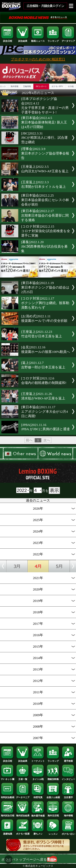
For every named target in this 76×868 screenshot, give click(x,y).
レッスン (53, 833)
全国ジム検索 (53, 796)
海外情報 (14, 86)
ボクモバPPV (57, 86)
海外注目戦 (53, 815)
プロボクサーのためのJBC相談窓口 (38, 59)
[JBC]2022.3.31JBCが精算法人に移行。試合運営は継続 (44, 138)
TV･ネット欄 (8, 778)
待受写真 (38, 796)
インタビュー (68, 778)
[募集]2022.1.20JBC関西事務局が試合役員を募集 (44, 246)
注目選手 (68, 796)
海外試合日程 (8, 815)
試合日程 (8, 40)
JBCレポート (41, 86)
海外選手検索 (38, 815)
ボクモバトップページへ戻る (29, 860)
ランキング (53, 40)
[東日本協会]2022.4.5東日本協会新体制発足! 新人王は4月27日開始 (44, 122)
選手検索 (68, 760)
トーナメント (38, 760)
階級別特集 (53, 778)
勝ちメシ (38, 833)
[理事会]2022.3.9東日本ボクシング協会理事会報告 (45, 153)
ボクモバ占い (68, 833)
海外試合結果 (23, 815)
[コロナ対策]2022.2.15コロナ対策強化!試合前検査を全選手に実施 (46, 231)
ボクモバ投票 (23, 833)
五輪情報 (27, 86)
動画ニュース (38, 40)
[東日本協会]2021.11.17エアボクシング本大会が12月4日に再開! (44, 412)
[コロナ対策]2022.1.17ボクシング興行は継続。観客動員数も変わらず (45, 303)
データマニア (68, 40)
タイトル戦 (38, 778)
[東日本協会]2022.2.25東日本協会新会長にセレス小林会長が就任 (45, 200)
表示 (54, 490)
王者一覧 (23, 778)
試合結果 (23, 40)
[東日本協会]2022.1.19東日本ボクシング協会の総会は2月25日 (45, 287)
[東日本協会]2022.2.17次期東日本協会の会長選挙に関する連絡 (45, 215)
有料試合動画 (8, 796)
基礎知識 (8, 833)
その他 (71, 86)
